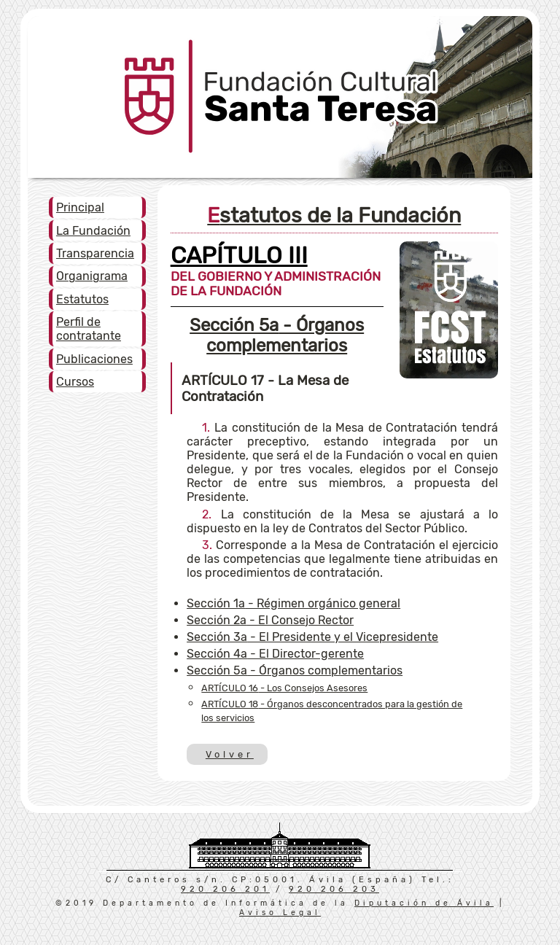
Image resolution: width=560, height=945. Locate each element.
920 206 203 (334, 889)
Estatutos (82, 299)
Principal (80, 207)
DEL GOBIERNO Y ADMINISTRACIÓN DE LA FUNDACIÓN (276, 275)
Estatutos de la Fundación (334, 215)
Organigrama (92, 276)
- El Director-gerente (275, 654)
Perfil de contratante (89, 329)
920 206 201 (225, 889)
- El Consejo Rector (270, 620)
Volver (229, 754)
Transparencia (95, 253)
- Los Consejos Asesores (284, 688)
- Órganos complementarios (277, 335)
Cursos (75, 382)
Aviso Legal (280, 913)
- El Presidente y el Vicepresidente (312, 637)
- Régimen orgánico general (293, 603)
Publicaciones (94, 359)
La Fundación (93, 231)
